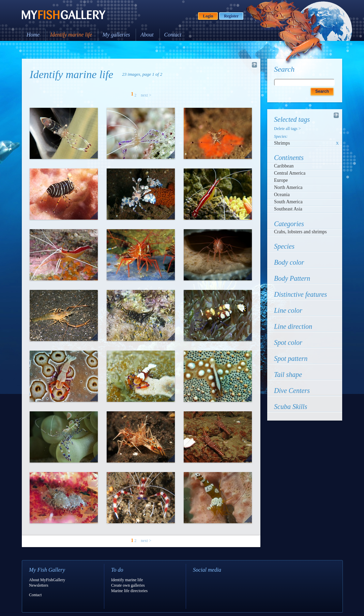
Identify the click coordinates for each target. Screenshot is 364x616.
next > (146, 95)
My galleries (116, 35)
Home (33, 35)
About (147, 35)
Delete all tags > (287, 129)
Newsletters (39, 585)
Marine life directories (129, 591)
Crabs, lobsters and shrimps (300, 232)
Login (208, 16)
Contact (173, 35)
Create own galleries (128, 585)
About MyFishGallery (47, 580)
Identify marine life (71, 35)
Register (231, 16)
